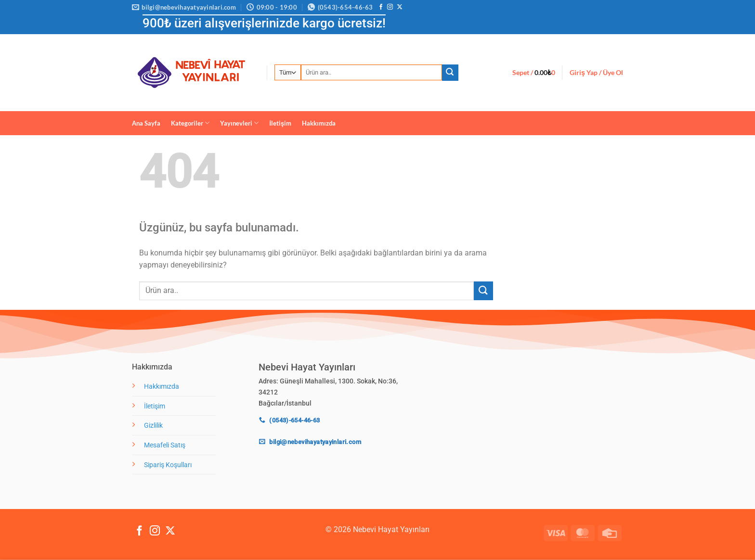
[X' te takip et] (400, 7)
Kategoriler (190, 123)
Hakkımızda (319, 123)
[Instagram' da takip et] (390, 7)
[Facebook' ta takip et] (381, 7)
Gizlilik (153, 426)
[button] (534, 73)
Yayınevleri (239, 123)
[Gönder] (450, 73)
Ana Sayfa (146, 123)
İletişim (280, 123)
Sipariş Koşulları (168, 465)
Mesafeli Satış (165, 445)
